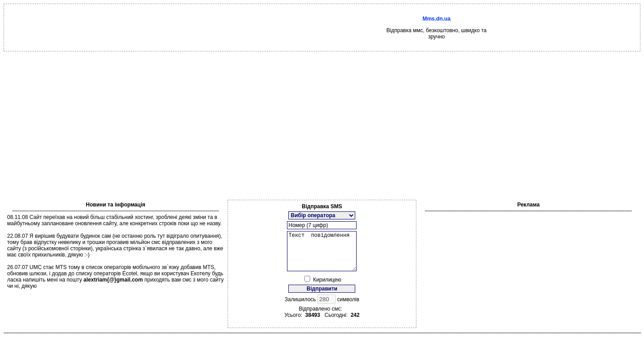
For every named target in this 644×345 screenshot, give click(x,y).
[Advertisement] (322, 118)
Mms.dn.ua (437, 19)
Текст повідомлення (322, 255)
